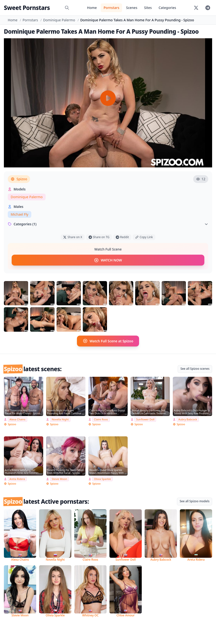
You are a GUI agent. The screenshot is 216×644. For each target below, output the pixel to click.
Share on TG (99, 237)
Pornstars (112, 8)
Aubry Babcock (188, 419)
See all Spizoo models (195, 501)
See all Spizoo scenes (195, 368)
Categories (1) (108, 224)
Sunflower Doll (145, 419)
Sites (148, 8)
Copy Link (144, 237)
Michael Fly (20, 214)
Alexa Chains (17, 419)
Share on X (73, 237)
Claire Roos (101, 419)
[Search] (67, 8)
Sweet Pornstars (27, 8)
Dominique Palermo (59, 20)
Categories (167, 8)
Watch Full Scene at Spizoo (108, 341)
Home (92, 8)
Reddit (122, 237)
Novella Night (60, 419)
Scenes (132, 8)
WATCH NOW (108, 260)
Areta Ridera (17, 478)
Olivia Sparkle (102, 478)
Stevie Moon (59, 478)
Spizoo (19, 179)
